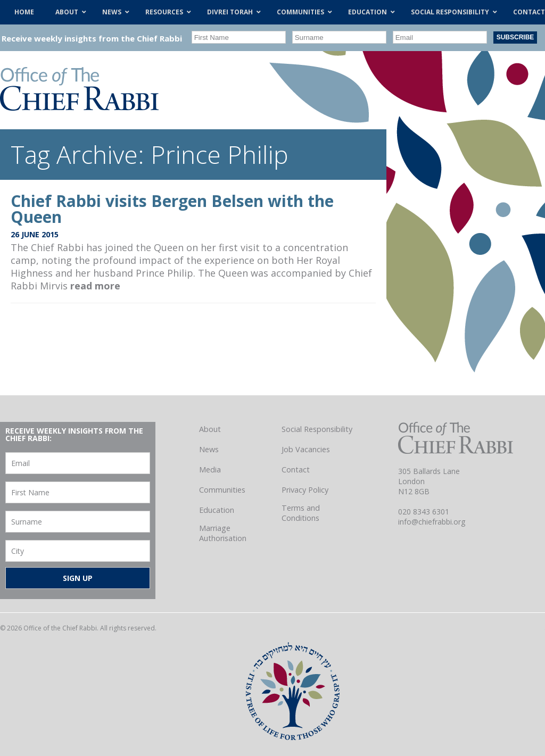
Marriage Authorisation (223, 533)
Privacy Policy (305, 490)
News (209, 449)
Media (210, 470)
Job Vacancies (306, 449)
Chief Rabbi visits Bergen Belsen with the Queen (172, 209)
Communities (222, 490)
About (210, 429)
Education (217, 510)
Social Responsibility (317, 429)
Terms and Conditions (301, 513)
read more (95, 286)
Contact (296, 470)
